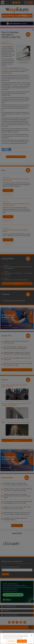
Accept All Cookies (22, 641)
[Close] (32, 635)
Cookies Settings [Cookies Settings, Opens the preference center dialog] (11, 641)
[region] (17, 638)
